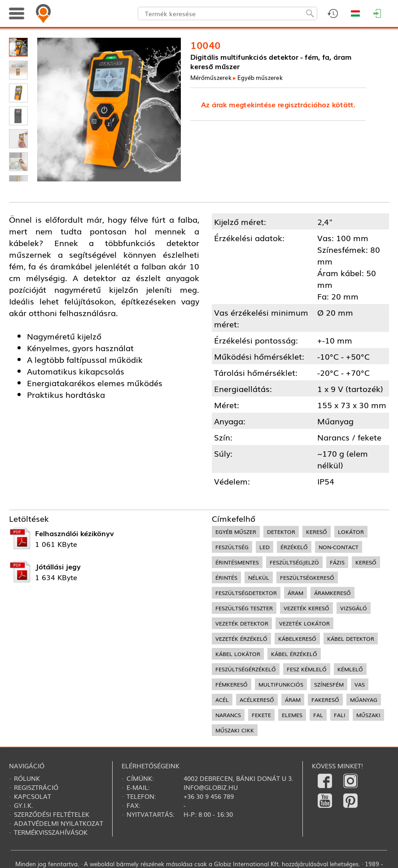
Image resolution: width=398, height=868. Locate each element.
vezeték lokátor (304, 623)
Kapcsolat (33, 796)
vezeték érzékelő (241, 639)
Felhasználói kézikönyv (74, 533)
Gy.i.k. (24, 805)
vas (360, 684)
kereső (317, 532)
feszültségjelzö (294, 562)
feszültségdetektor (246, 593)
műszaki (368, 715)
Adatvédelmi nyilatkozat (59, 823)
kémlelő (350, 669)
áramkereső (332, 593)
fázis (337, 562)
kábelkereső (297, 639)
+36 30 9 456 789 (209, 796)
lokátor (351, 532)
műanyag (364, 700)
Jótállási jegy (58, 566)
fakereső (325, 700)
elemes (292, 715)
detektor (281, 532)
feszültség (232, 547)
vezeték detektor (242, 623)
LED (265, 547)
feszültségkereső (307, 577)
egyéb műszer (236, 532)
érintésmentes (237, 562)
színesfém (329, 684)
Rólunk (27, 778)
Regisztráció (36, 787)
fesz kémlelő (307, 669)
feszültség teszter (244, 608)
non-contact (339, 547)
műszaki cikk (235, 730)
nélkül (259, 577)
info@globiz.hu (211, 787)
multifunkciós (281, 684)
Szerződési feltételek (52, 814)
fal (318, 715)
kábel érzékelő (294, 654)
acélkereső (257, 700)
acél (222, 700)
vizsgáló (354, 608)
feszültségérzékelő (246, 669)
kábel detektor (351, 639)
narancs (228, 715)
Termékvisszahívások (51, 832)
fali (340, 715)
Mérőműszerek (211, 77)
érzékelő (294, 547)
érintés (226, 577)
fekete (261, 715)
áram (295, 593)
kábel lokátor (238, 654)
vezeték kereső (306, 608)
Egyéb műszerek (260, 77)
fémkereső (232, 684)
